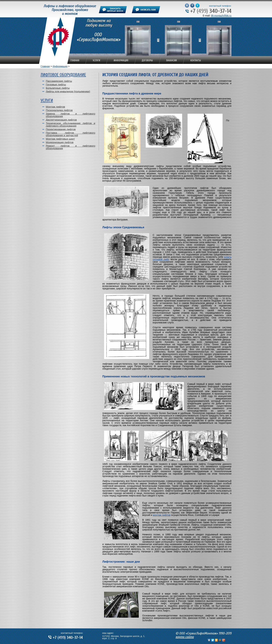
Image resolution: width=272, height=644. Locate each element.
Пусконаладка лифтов (59, 110)
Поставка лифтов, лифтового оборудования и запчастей (71, 134)
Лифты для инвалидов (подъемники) (68, 91)
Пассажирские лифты (59, 81)
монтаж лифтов (162, 515)
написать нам (146, 10)
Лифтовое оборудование (63, 75)
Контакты (196, 60)
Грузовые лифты (56, 84)
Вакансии (172, 60)
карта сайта (185, 637)
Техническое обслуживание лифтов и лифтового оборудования (71, 124)
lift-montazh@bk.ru (221, 16)
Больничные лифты (58, 88)
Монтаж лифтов (55, 107)
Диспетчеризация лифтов (61, 120)
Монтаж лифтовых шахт (60, 139)
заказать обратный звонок (113, 10)
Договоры (147, 60)
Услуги (97, 60)
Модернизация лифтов (60, 142)
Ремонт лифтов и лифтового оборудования (71, 147)
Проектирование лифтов (61, 129)
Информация (121, 60)
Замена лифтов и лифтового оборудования (71, 115)
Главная (75, 60)
